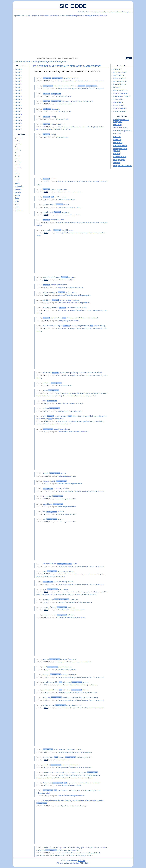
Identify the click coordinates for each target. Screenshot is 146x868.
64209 (46, 775)
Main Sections (21, 66)
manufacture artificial (120, 146)
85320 (46, 432)
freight (17, 177)
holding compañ (119, 105)
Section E (19, 81)
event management (120, 81)
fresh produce (118, 143)
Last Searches (122, 116)
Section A (19, 69)
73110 (46, 111)
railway (18, 183)
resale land (117, 134)
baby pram (117, 163)
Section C (19, 75)
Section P (19, 114)
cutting (18, 141)
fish (17, 153)
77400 (46, 233)
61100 (46, 785)
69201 (46, 215)
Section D (19, 78)
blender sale (117, 140)
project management (120, 90)
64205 (46, 295)
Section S (19, 123)
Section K (19, 99)
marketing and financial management (121, 121)
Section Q (19, 117)
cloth (17, 201)
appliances (19, 210)
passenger (19, 138)
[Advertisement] (73, 36)
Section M (19, 105)
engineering (19, 186)
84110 (46, 287)
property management (121, 93)
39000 (46, 685)
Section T (19, 126)
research (18, 168)
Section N (19, 108)
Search (28, 62)
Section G (19, 87)
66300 (46, 476)
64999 (46, 127)
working (18, 150)
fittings (18, 156)
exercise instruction (120, 157)
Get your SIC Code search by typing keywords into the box (57, 58)
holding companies (120, 78)
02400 (46, 670)
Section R (19, 120)
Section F (19, 84)
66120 (46, 806)
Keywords (21, 134)
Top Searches (122, 66)
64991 (46, 321)
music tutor (117, 137)
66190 (46, 182)
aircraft (18, 165)
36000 (46, 403)
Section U (19, 129)
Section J (18, 96)
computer (19, 189)
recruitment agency (120, 84)
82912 (46, 199)
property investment (120, 108)
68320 (46, 662)
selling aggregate (119, 160)
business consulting (120, 111)
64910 (46, 119)
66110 (46, 192)
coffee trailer (117, 125)
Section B (19, 72)
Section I (18, 93)
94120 (46, 602)
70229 (46, 81)
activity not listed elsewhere (122, 166)
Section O (19, 111)
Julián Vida (81, 861)
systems (18, 144)
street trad (117, 154)
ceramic (18, 192)
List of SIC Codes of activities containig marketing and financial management (105, 12)
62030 (46, 610)
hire (17, 147)
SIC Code (73, 6)
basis (17, 198)
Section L (19, 102)
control (18, 159)
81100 (46, 411)
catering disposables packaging (120, 150)
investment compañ (120, 72)
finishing (18, 162)
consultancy (117, 69)
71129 (46, 393)
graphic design (118, 99)
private (18, 204)
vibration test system (120, 128)
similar (18, 207)
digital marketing (119, 75)
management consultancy (122, 96)
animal (18, 174)
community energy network (122, 131)
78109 (46, 574)
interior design (118, 102)
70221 (46, 96)
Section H (19, 90)
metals (18, 195)
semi (17, 180)
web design (117, 87)
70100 (46, 280)
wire (17, 171)
